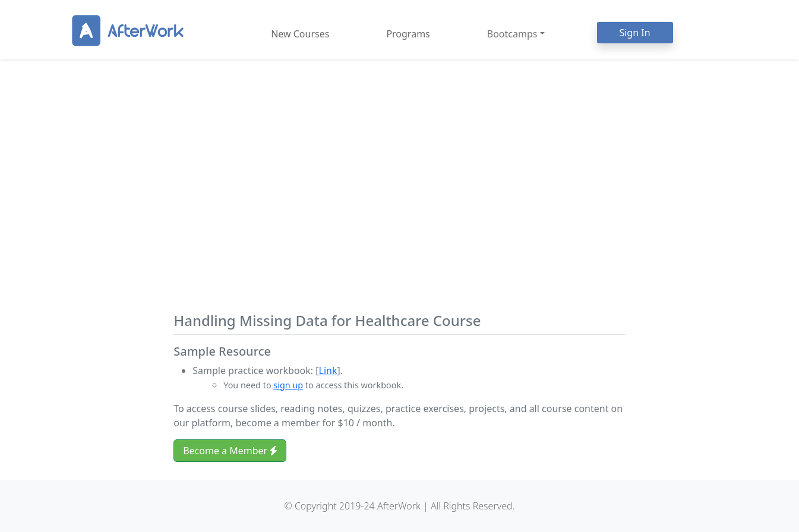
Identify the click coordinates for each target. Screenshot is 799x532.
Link (328, 370)
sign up (288, 385)
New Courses (300, 34)
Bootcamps (512, 34)
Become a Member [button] (230, 451)
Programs (408, 34)
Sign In (634, 33)
